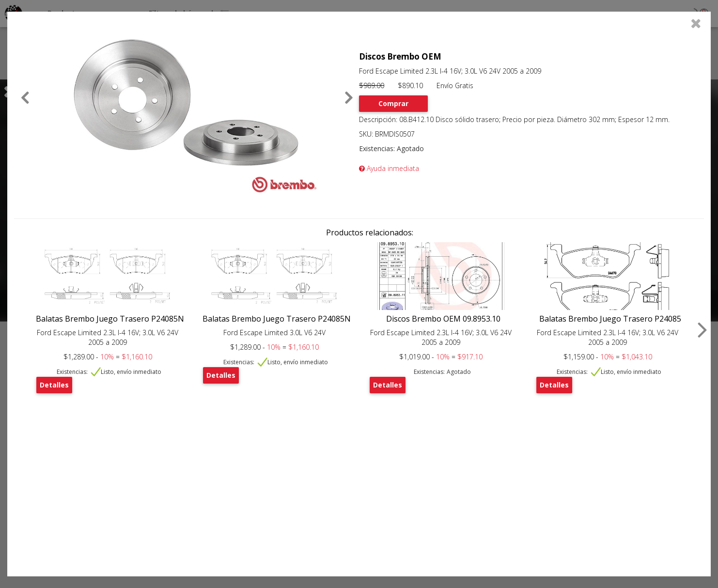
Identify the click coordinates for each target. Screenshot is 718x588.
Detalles (54, 385)
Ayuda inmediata (389, 168)
